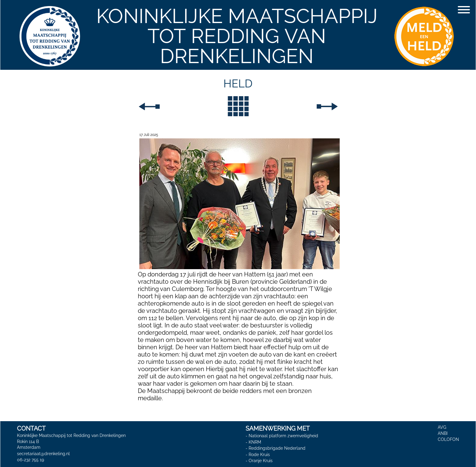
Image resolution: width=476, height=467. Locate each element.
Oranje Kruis (261, 461)
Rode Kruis (259, 455)
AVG (442, 427)
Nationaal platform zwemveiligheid (283, 436)
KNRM (255, 442)
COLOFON (448, 439)
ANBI (443, 433)
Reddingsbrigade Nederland (277, 448)
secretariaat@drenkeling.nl (43, 454)
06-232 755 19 (31, 460)
